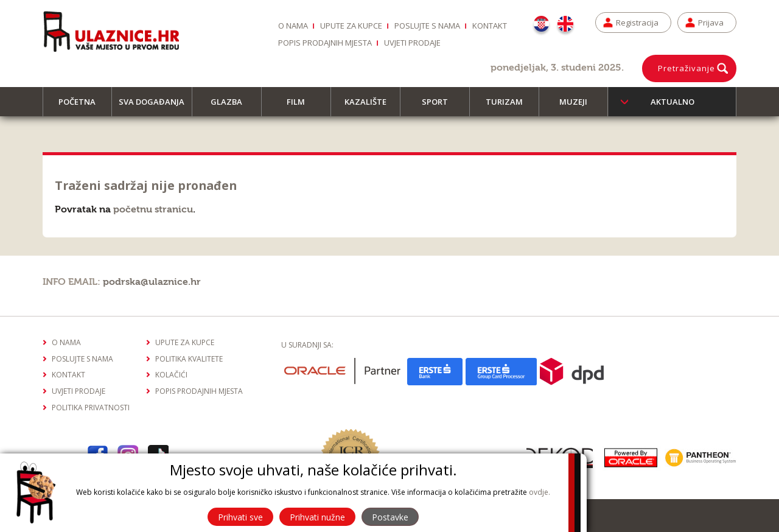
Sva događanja (155, 106)
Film (301, 106)
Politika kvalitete (189, 359)
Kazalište (371, 106)
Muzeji (579, 106)
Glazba (232, 106)
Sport (440, 106)
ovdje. (540, 492)
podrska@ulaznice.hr (152, 282)
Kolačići (171, 375)
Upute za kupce (351, 26)
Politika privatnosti (91, 408)
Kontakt (490, 26)
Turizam (510, 106)
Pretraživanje (686, 68)
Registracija (637, 23)
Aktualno (672, 102)
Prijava (711, 23)
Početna (82, 106)
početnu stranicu (153, 209)
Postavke (390, 517)
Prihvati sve (240, 517)
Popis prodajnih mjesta (325, 43)
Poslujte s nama (427, 26)
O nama (293, 26)
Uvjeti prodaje (412, 43)
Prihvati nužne (317, 517)
